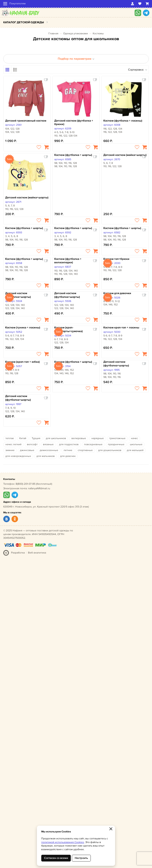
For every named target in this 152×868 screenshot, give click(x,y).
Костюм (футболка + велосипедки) (68, 261)
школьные (136, 444)
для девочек (68, 456)
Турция (36, 438)
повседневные (93, 444)
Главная (53, 34)
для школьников (56, 438)
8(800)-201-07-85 (26, 484)
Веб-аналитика (37, 553)
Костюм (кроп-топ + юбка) (22, 362)
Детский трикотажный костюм (26, 121)
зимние (10, 450)
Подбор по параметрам (76, 59)
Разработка (18, 553)
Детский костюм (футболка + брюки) (74, 123)
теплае (10, 438)
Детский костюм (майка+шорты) (27, 198)
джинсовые (27, 450)
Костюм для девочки (117, 293)
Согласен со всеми (56, 858)
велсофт (32, 444)
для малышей (135, 450)
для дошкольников (110, 450)
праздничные (116, 444)
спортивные (85, 450)
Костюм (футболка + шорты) (73, 155)
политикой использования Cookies (63, 842)
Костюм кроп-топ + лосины (121, 328)
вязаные (48, 444)
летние (68, 450)
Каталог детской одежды (24, 22)
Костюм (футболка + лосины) (123, 121)
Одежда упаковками (76, 34)
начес (134, 438)
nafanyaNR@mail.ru (39, 488)
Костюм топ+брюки (116, 259)
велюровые (79, 438)
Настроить (81, 858)
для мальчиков (46, 456)
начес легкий (13, 444)
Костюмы (98, 34)
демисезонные (49, 450)
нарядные (98, 438)
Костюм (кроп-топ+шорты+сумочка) (69, 329)
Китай (23, 438)
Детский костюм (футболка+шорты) (18, 295)
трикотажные (117, 438)
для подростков (69, 444)
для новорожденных (18, 456)
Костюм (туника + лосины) (23, 328)
